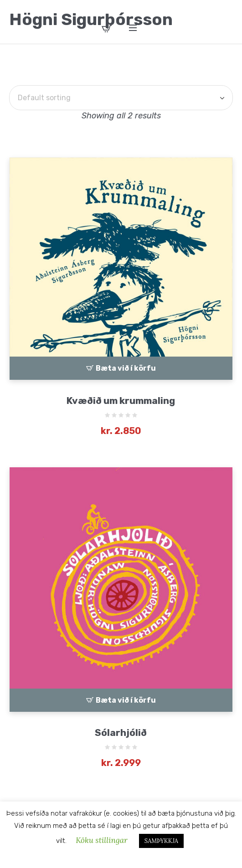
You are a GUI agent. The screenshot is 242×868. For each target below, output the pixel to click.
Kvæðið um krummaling (121, 401)
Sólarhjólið (121, 733)
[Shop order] (121, 98)
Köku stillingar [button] (102, 840)
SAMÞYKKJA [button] (161, 841)
